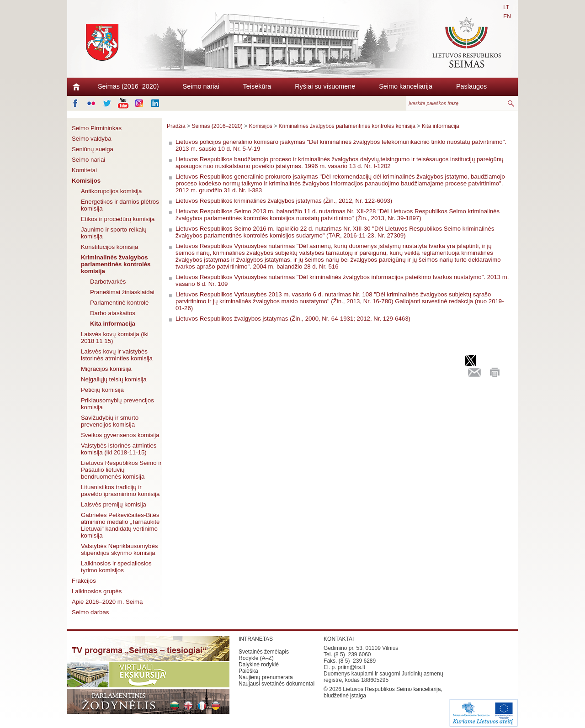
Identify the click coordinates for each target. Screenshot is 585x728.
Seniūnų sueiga (93, 149)
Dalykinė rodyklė (259, 665)
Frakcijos (84, 581)
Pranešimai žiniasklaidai (122, 292)
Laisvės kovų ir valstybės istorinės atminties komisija (117, 355)
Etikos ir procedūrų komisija (118, 219)
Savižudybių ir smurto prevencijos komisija (110, 421)
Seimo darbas (90, 612)
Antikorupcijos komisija (111, 191)
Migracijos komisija (106, 369)
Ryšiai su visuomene (325, 86)
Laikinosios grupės (97, 591)
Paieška (248, 671)
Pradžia (176, 126)
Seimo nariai (201, 86)
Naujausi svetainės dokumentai (277, 684)
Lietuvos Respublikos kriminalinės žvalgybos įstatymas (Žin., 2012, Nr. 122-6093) (284, 201)
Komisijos (86, 181)
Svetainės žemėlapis (264, 652)
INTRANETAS (256, 639)
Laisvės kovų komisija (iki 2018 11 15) (115, 338)
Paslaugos (471, 86)
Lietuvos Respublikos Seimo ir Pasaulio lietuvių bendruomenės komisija (121, 470)
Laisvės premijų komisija (114, 504)
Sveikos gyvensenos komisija (120, 435)
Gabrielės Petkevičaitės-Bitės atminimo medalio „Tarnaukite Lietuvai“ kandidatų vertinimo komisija (120, 525)
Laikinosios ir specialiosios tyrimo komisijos (116, 567)
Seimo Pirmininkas (97, 128)
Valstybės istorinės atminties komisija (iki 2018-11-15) (119, 449)
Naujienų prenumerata (266, 677)
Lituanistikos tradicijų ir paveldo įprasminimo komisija (120, 491)
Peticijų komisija (102, 390)
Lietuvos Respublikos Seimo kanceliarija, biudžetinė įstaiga (383, 692)
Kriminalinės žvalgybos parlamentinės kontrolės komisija (116, 264)
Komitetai (84, 170)
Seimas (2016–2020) (128, 86)
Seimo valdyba (92, 139)
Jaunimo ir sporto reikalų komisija (114, 233)
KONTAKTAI (339, 639)
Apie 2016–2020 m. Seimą (107, 602)
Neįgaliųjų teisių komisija (114, 379)
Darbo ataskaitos (113, 313)
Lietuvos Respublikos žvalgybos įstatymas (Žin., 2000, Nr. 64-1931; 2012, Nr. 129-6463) (293, 319)
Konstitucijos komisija (109, 247)
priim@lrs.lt (351, 667)
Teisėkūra (257, 86)
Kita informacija (113, 324)
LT (506, 7)
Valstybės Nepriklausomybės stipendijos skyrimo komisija (119, 549)
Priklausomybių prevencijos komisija (117, 404)
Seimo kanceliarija (406, 86)
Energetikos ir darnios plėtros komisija (120, 205)
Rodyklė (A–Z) (256, 658)
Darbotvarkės (108, 282)
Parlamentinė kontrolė (119, 303)
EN (507, 16)
